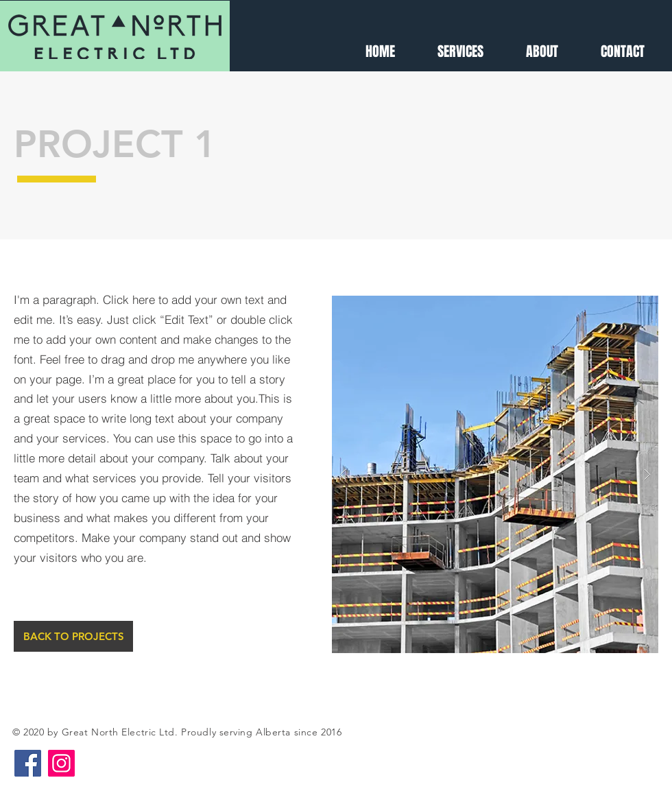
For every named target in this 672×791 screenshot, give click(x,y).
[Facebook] (28, 763)
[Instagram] (61, 763)
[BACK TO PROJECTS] (73, 636)
